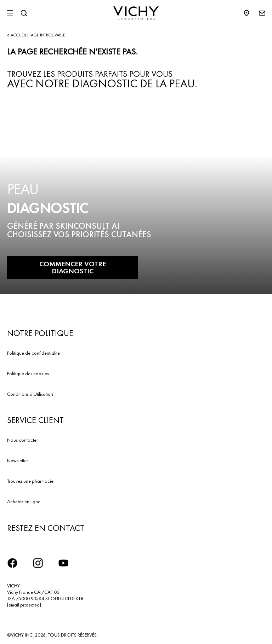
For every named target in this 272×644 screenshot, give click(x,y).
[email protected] (24, 605)
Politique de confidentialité (33, 353)
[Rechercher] (24, 13)
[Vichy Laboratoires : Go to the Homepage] (136, 13)
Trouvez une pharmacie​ (30, 481)
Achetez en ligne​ (24, 501)
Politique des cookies (28, 373)
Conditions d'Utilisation (30, 394)
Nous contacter (22, 440)
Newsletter (18, 460)
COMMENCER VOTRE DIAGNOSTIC (73, 267)
